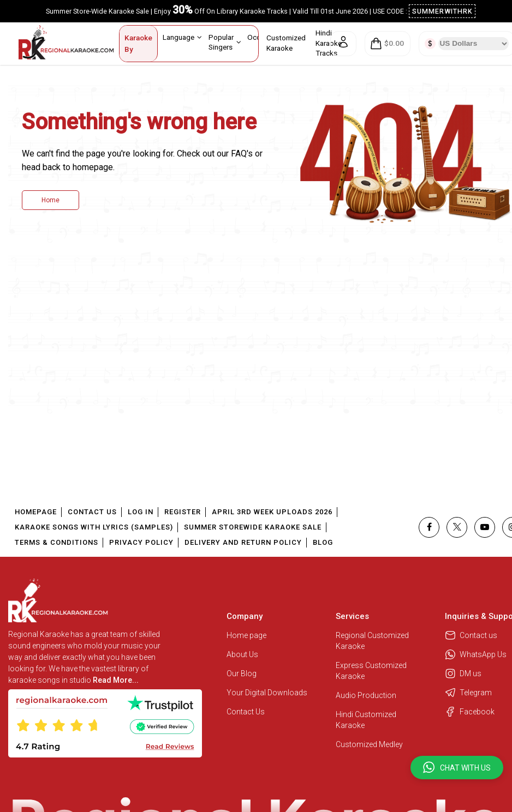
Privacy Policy (141, 542)
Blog (323, 542)
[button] (457, 768)
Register (183, 512)
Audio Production (366, 695)
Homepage (36, 512)
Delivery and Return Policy (243, 542)
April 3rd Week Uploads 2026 (272, 512)
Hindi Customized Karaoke (366, 720)
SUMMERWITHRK (442, 11)
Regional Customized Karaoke (372, 641)
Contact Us (92, 512)
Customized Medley (370, 744)
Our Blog (242, 673)
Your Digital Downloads (267, 693)
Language (182, 37)
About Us (242, 654)
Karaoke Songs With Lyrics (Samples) (94, 527)
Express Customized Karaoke (371, 671)
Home (50, 200)
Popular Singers (225, 42)
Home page (246, 635)
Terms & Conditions (56, 542)
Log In (141, 512)
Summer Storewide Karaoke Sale (253, 527)
